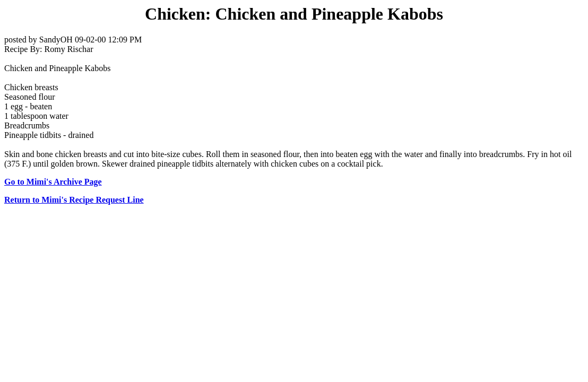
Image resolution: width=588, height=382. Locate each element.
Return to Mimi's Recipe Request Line (74, 200)
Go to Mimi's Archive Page (53, 182)
